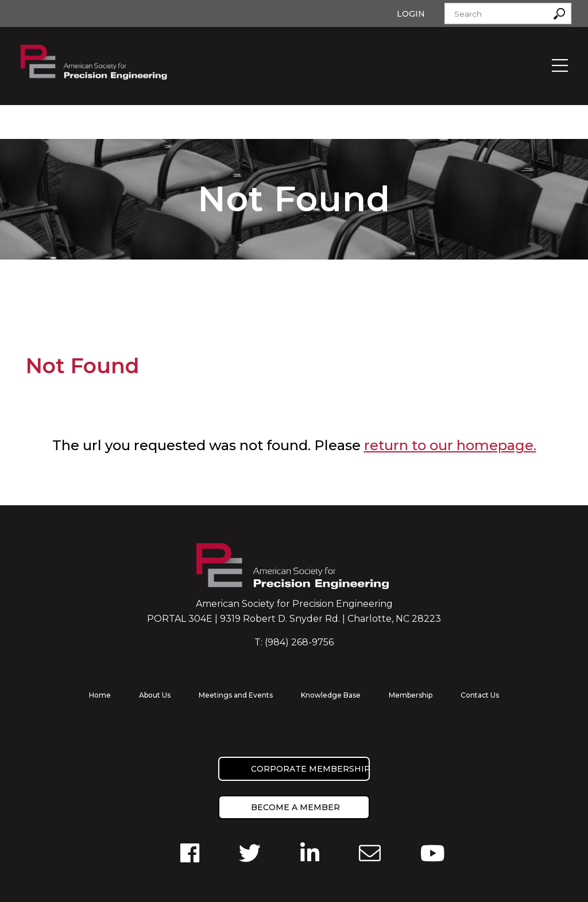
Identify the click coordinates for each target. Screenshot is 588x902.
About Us (155, 695)
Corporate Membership (310, 769)
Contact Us (480, 695)
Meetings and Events (236, 695)
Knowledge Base (331, 695)
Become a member (295, 807)
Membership (411, 695)
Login (411, 14)
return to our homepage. (450, 445)
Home (100, 695)
